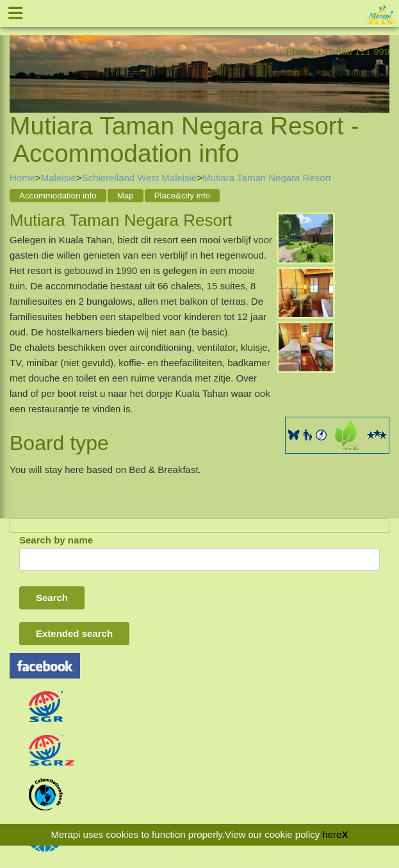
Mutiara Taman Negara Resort (267, 178)
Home (22, 178)
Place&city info (182, 196)
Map (126, 196)
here (332, 834)
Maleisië (59, 178)
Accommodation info (58, 196)
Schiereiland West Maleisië (140, 178)
